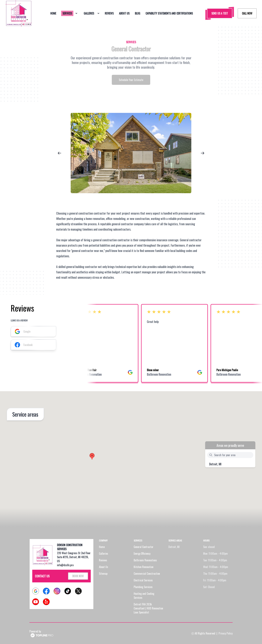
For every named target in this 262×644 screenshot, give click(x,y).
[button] (92, 456)
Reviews (103, 560)
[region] (131, 153)
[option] (131, 153)
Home (102, 547)
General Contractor (144, 547)
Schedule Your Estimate (131, 80)
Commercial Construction (147, 574)
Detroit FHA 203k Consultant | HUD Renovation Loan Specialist (148, 608)
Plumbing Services (143, 587)
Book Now (78, 576)
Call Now (247, 13)
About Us (104, 567)
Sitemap (103, 574)
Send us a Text (220, 13)
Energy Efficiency (142, 554)
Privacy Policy (226, 633)
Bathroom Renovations (145, 560)
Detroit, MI (215, 464)
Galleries (104, 554)
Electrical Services (143, 580)
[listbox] (131, 153)
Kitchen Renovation (144, 567)
